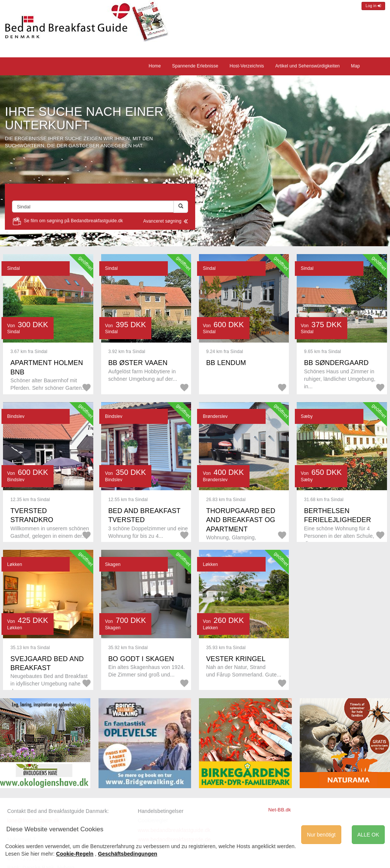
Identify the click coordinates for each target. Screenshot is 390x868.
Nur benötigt (321, 835)
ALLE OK (368, 835)
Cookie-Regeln (75, 854)
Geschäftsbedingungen (128, 854)
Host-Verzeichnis (247, 66)
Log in (373, 6)
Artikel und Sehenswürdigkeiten (308, 66)
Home (155, 66)
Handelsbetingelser (161, 811)
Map (356, 66)
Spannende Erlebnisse (195, 66)
